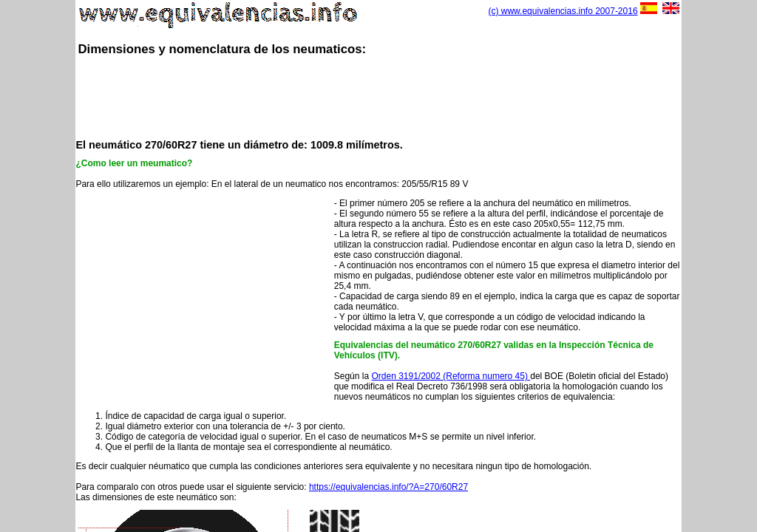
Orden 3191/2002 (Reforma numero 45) (451, 376)
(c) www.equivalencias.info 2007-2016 (563, 11)
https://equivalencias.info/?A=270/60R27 (388, 487)
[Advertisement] (378, 96)
